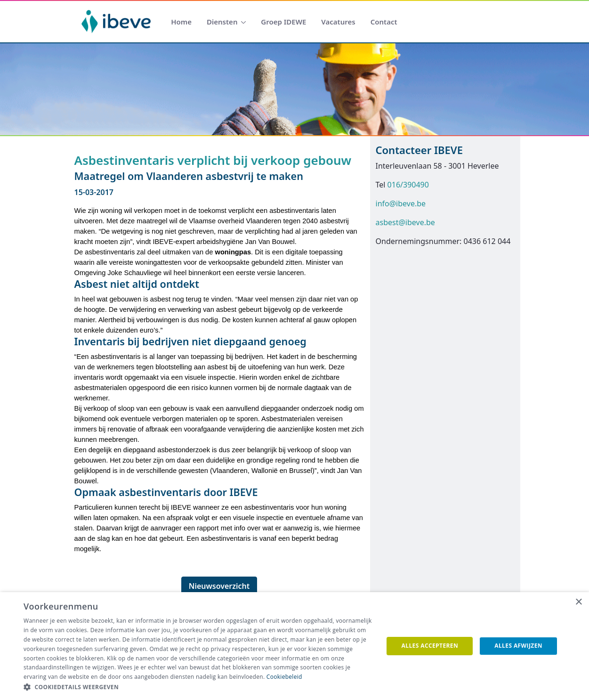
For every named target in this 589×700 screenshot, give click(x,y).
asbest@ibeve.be (405, 222)
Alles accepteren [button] (430, 646)
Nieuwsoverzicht (219, 586)
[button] (198, 687)
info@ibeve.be (401, 203)
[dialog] (294, 646)
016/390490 (408, 185)
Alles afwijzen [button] (518, 646)
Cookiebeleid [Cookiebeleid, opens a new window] (284, 677)
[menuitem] (181, 22)
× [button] (578, 602)
